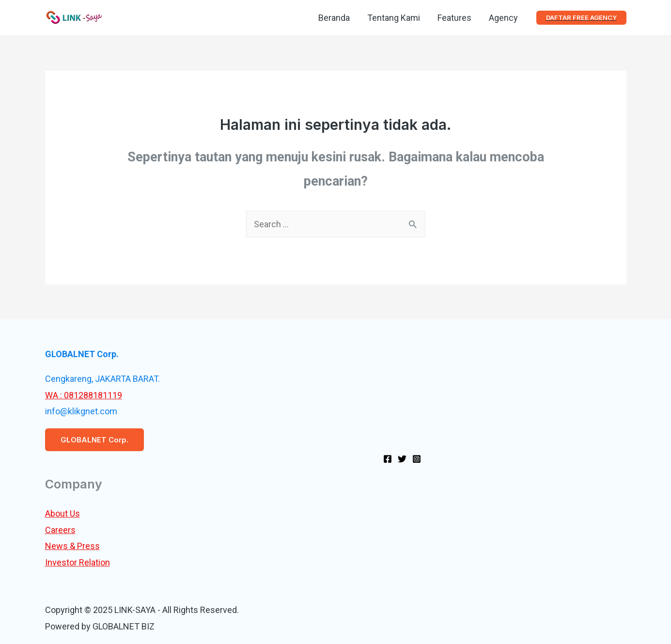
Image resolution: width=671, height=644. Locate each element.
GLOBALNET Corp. (94, 440)
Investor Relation (78, 562)
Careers (60, 530)
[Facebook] (388, 459)
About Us (62, 513)
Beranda (334, 18)
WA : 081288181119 (84, 395)
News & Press (72, 546)
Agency (503, 18)
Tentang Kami (394, 18)
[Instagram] (417, 459)
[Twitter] (402, 459)
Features (454, 18)
